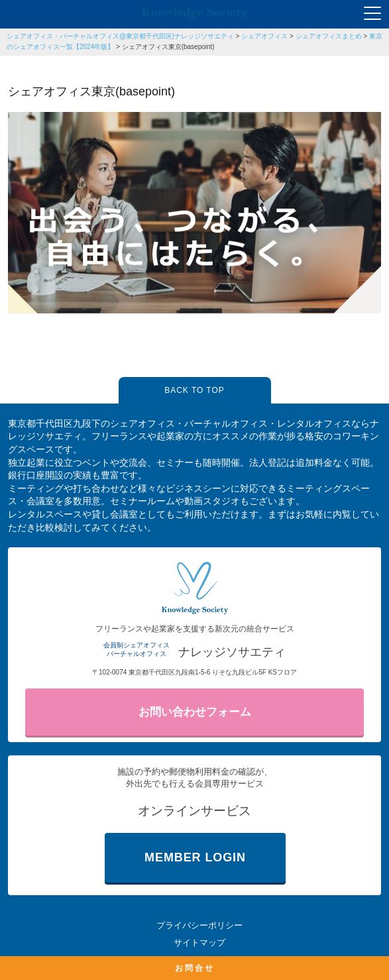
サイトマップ (199, 943)
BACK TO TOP (194, 390)
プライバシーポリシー (199, 925)
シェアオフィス (264, 36)
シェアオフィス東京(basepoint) (168, 47)
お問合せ (195, 968)
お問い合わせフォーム (195, 712)
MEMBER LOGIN (195, 857)
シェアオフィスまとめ (329, 36)
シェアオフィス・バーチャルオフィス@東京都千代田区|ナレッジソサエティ (120, 36)
